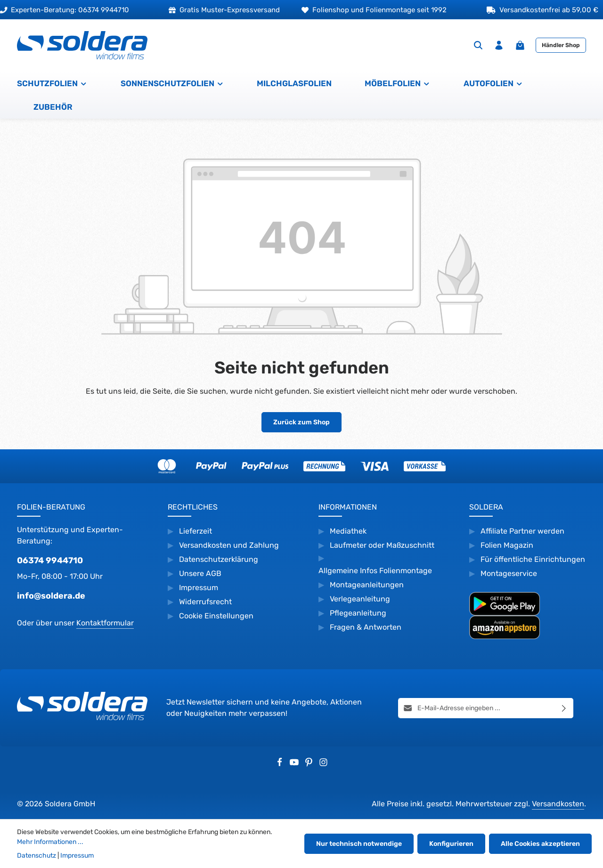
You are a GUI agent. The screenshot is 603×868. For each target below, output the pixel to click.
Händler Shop (561, 45)
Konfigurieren (451, 844)
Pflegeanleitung (358, 613)
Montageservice (509, 573)
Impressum (199, 588)
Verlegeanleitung (360, 599)
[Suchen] (478, 45)
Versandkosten (558, 804)
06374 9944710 (50, 560)
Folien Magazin (507, 545)
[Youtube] (295, 764)
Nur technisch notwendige (359, 844)
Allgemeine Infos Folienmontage (375, 571)
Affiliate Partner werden (522, 531)
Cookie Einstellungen (216, 616)
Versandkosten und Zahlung (229, 545)
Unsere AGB (200, 573)
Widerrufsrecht (206, 602)
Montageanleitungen (367, 585)
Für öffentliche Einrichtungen (533, 559)
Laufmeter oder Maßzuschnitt (382, 545)
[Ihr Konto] (499, 45)
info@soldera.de (51, 596)
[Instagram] (323, 764)
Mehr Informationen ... (50, 842)
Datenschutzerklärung (219, 559)
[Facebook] (281, 764)
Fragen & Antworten (366, 627)
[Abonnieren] (564, 708)
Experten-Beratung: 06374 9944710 (65, 10)
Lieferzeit (196, 531)
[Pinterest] (310, 764)
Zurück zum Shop (301, 422)
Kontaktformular (105, 623)
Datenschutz (37, 856)
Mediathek (348, 531)
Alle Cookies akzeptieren (540, 844)
